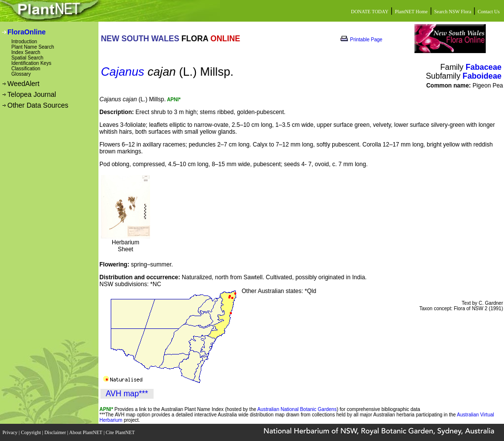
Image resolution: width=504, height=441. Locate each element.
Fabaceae (484, 67)
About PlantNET (86, 432)
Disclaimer (56, 432)
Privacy (11, 432)
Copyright (32, 432)
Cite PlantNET (121, 432)
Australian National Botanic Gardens (297, 409)
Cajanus (123, 72)
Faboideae (482, 76)
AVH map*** (127, 394)
